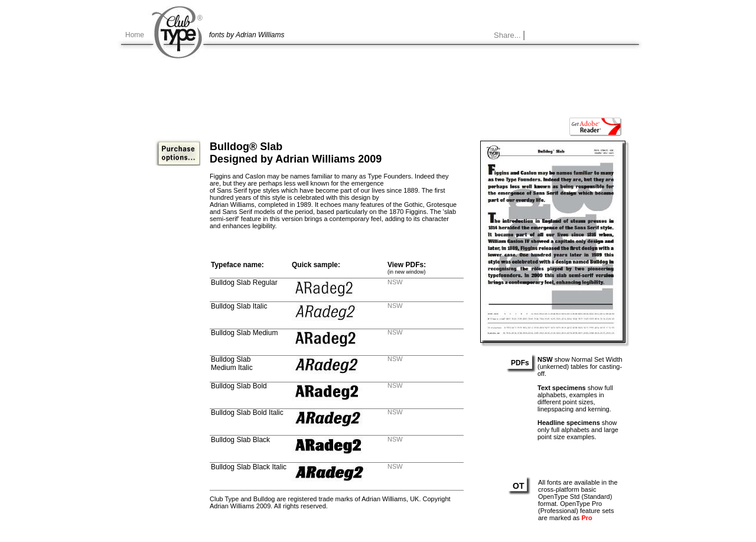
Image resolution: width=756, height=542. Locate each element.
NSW (395, 282)
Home (135, 35)
